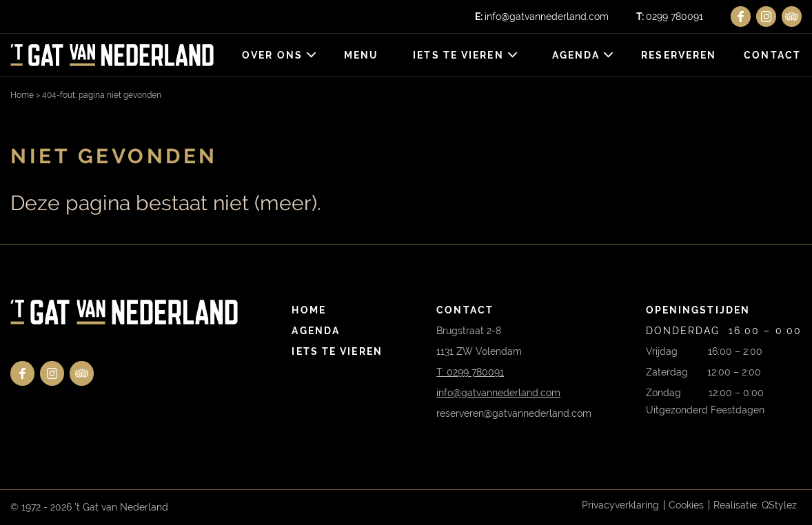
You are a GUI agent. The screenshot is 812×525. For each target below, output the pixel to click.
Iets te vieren (458, 55)
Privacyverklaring (620, 505)
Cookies (686, 505)
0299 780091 (670, 17)
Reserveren (679, 55)
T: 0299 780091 (470, 372)
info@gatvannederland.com (542, 17)
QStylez (779, 505)
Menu (361, 55)
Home (22, 95)
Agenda (576, 55)
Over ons (272, 55)
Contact (772, 55)
